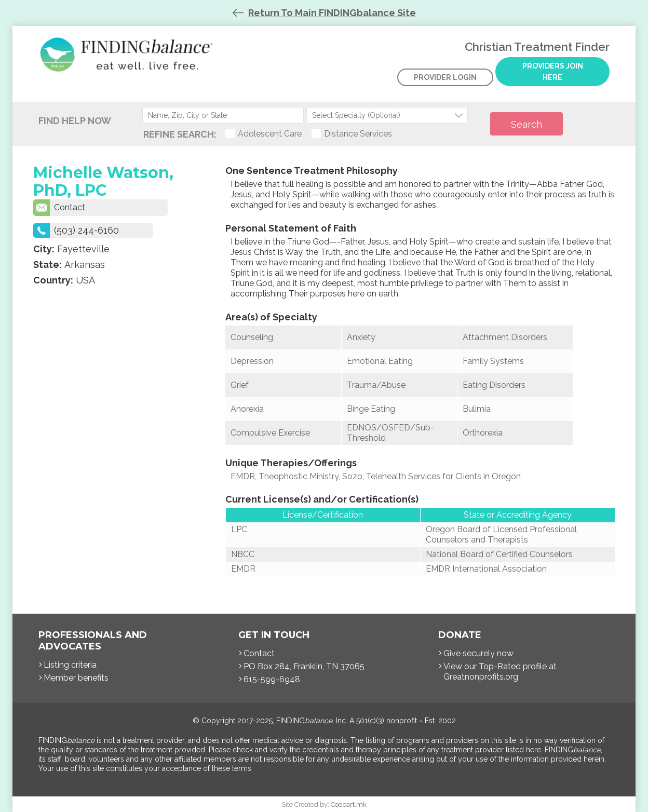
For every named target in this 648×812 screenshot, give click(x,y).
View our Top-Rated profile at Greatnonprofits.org (500, 672)
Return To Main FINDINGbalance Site (332, 13)
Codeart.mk (349, 804)
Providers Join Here (553, 72)
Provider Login (445, 77)
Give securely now (478, 653)
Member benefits (76, 678)
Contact (59, 208)
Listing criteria (70, 665)
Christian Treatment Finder (129, 62)
